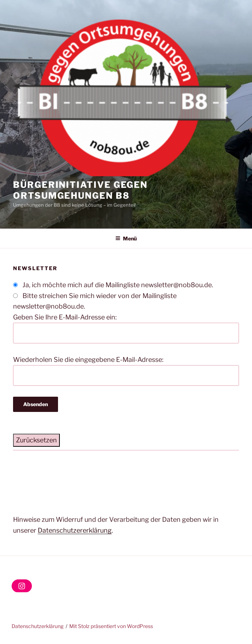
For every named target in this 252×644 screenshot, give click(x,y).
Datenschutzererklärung (75, 530)
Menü (126, 238)
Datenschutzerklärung (38, 626)
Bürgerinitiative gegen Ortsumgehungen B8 (80, 190)
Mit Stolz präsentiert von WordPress (111, 626)
